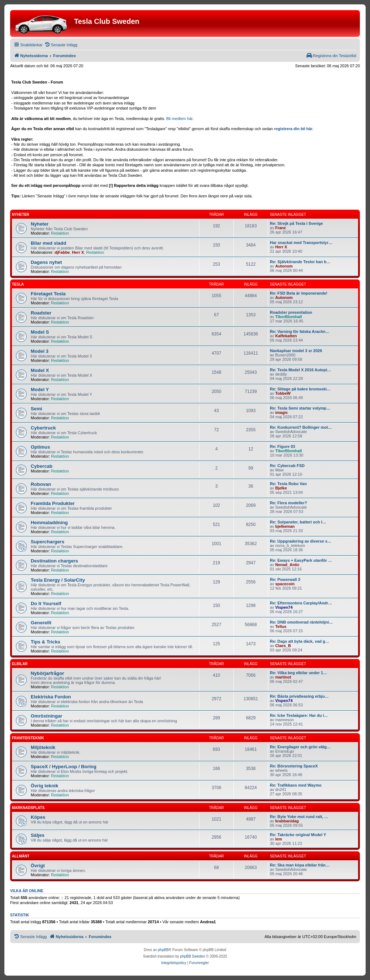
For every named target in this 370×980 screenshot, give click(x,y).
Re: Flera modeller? (289, 503)
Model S (40, 332)
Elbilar (20, 664)
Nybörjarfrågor (47, 673)
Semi (36, 409)
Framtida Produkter (53, 503)
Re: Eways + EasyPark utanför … (301, 560)
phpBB (163, 950)
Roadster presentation (291, 312)
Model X (40, 370)
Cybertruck (43, 428)
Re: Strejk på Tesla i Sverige (296, 223)
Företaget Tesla (48, 294)
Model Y (40, 390)
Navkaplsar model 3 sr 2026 (296, 351)
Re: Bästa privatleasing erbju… (299, 696)
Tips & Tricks (46, 642)
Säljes (38, 835)
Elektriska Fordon (51, 697)
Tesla (18, 284)
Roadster (41, 313)
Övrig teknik (44, 786)
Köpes (38, 817)
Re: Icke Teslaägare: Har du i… (299, 715)
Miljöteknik (43, 747)
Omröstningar (46, 716)
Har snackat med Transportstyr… (301, 243)
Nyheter (21, 215)
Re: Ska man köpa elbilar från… (300, 865)
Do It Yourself (46, 604)
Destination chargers (54, 561)
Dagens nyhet (46, 262)
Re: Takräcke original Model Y (298, 835)
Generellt (41, 623)
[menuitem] (61, 45)
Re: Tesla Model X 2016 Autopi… (300, 370)
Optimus (40, 447)
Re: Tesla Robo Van (288, 484)
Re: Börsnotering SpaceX (294, 766)
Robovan (41, 484)
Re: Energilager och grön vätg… (300, 747)
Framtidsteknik (28, 738)
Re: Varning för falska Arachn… (300, 331)
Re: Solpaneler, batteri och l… (298, 522)
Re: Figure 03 (283, 446)
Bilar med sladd (48, 243)
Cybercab (42, 466)
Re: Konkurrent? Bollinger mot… (301, 427)
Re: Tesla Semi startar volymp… (300, 408)
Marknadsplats (28, 808)
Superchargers (48, 542)
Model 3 (40, 351)
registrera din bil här (293, 129)
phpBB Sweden (193, 956)
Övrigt (38, 866)
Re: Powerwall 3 (285, 579)
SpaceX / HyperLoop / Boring (64, 767)
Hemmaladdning (49, 523)
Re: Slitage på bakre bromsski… (300, 389)
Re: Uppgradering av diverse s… (301, 541)
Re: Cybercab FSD (287, 466)
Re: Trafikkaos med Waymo (296, 785)
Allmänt (21, 856)
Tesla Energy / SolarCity (58, 580)
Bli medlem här (179, 119)
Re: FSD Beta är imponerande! (299, 293)
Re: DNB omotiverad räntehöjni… (301, 622)
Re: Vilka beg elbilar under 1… (298, 673)
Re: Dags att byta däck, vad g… (300, 641)
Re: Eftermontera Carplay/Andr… (301, 603)
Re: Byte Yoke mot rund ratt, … (299, 817)
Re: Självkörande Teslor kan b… (300, 262)
